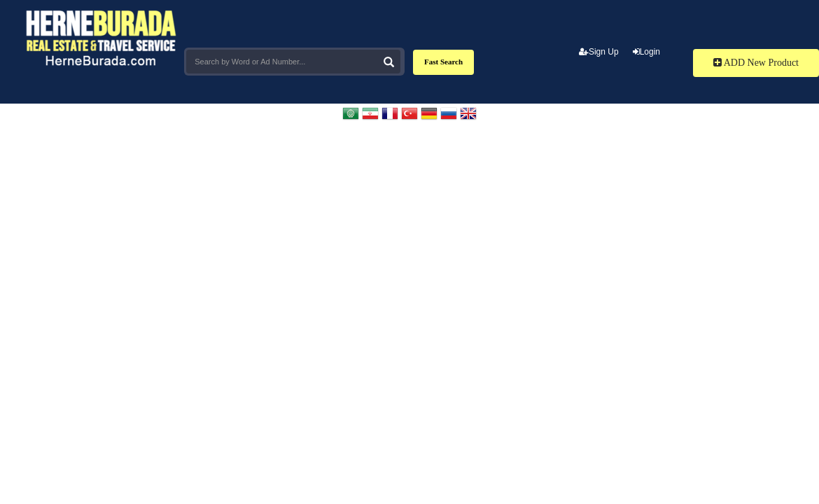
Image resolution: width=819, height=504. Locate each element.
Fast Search (443, 62)
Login (646, 52)
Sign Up (599, 52)
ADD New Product (756, 63)
